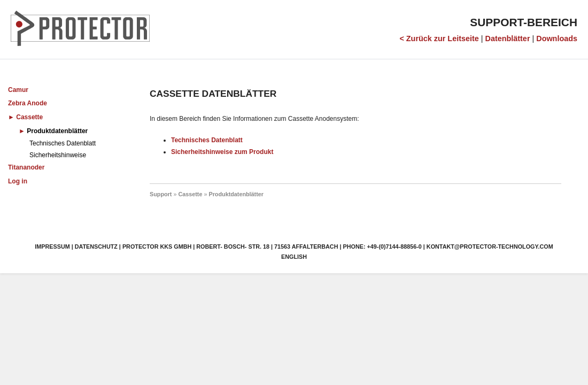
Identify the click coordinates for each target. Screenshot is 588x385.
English (294, 257)
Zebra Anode (28, 103)
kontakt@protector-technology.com (490, 247)
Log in (18, 181)
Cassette (29, 117)
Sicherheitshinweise (58, 155)
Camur (18, 90)
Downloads (557, 38)
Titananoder (26, 167)
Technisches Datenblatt (63, 143)
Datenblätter (508, 38)
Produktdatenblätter (57, 131)
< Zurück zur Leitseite (439, 38)
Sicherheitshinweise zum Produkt (222, 152)
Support (161, 194)
